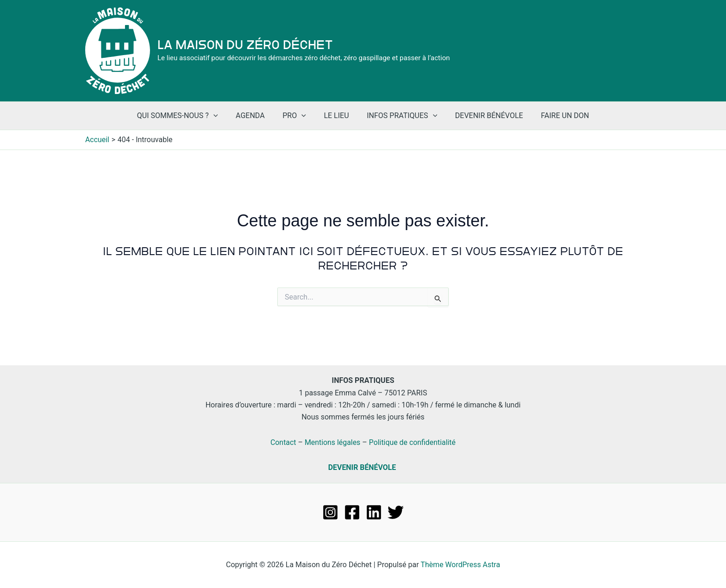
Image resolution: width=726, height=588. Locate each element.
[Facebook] (352, 512)
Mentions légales (332, 442)
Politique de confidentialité (413, 442)
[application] (223, 116)
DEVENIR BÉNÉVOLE (362, 467)
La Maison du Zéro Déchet (245, 45)
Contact (283, 442)
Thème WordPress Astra (460, 565)
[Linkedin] (374, 512)
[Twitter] (396, 512)
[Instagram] (330, 512)
